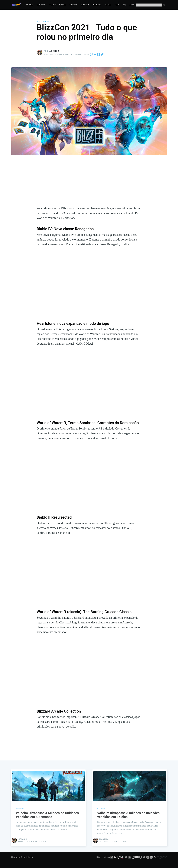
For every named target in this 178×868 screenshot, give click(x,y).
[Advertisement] (89, 183)
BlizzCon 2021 (44, 21)
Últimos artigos (103, 857)
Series (108, 5)
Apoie (132, 5)
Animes (29, 5)
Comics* (85, 5)
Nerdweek (16, 857)
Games (63, 5)
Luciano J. (54, 51)
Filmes (52, 5)
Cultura (41, 5)
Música (73, 5)
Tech (117, 5)
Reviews (97, 5)
